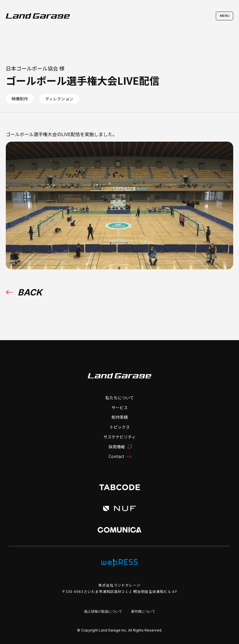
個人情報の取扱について (103, 611)
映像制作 (20, 99)
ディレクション (59, 99)
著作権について (143, 611)
